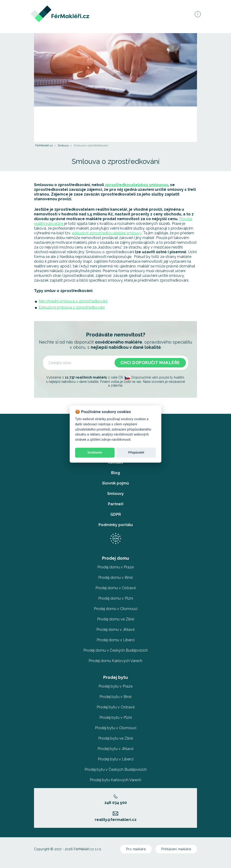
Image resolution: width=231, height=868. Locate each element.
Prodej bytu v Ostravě (116, 707)
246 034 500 (116, 800)
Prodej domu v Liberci (116, 640)
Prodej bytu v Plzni (116, 718)
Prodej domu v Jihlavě (115, 630)
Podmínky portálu (116, 525)
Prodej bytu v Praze (115, 686)
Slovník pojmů (115, 483)
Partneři (116, 504)
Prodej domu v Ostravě (116, 588)
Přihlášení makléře (176, 849)
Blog (115, 473)
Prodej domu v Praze (115, 567)
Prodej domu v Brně (115, 578)
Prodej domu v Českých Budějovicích (116, 650)
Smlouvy (63, 145)
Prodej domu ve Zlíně (116, 619)
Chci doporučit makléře (150, 363)
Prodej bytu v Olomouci (116, 728)
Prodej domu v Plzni (116, 598)
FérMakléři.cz (44, 145)
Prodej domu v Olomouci (116, 609)
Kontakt (115, 462)
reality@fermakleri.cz (116, 817)
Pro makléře (136, 849)
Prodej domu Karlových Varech (115, 661)
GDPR (116, 514)
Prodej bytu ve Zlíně (116, 738)
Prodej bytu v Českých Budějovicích (116, 770)
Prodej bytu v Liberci (116, 759)
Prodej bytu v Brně (115, 697)
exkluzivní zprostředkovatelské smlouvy (107, 233)
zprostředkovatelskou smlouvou (137, 185)
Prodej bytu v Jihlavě (115, 749)
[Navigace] (197, 15)
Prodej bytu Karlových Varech (115, 780)
